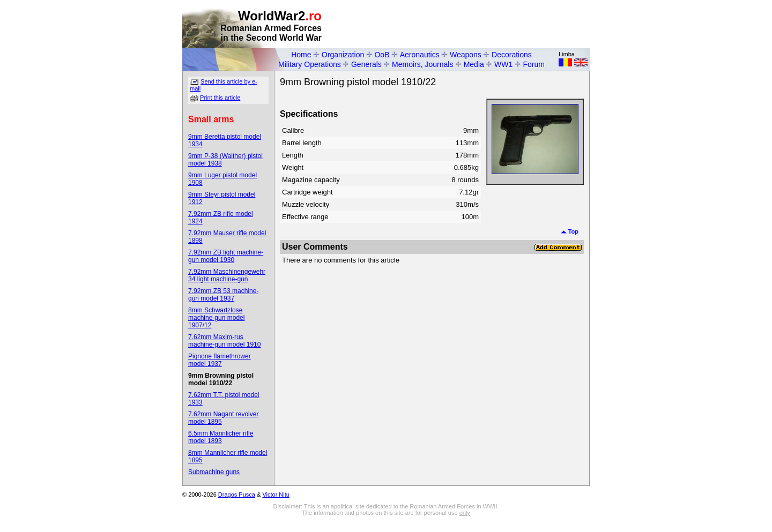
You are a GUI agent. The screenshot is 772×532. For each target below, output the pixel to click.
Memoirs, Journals (422, 64)
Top (570, 231)
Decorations (512, 55)
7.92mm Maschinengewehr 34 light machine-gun (227, 275)
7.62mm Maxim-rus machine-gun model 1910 (224, 341)
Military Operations (310, 64)
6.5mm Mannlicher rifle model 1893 (221, 437)
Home (301, 55)
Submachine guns (214, 472)
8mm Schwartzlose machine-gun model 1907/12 (216, 318)
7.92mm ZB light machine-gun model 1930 (226, 256)
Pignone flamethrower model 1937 (220, 360)
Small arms (211, 119)
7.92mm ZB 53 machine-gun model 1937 (223, 295)
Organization (343, 55)
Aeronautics (420, 55)
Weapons (466, 55)
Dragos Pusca (237, 494)
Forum (534, 64)
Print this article (220, 98)
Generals (366, 64)
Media (474, 64)
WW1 (503, 64)
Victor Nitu (276, 494)
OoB (382, 55)
